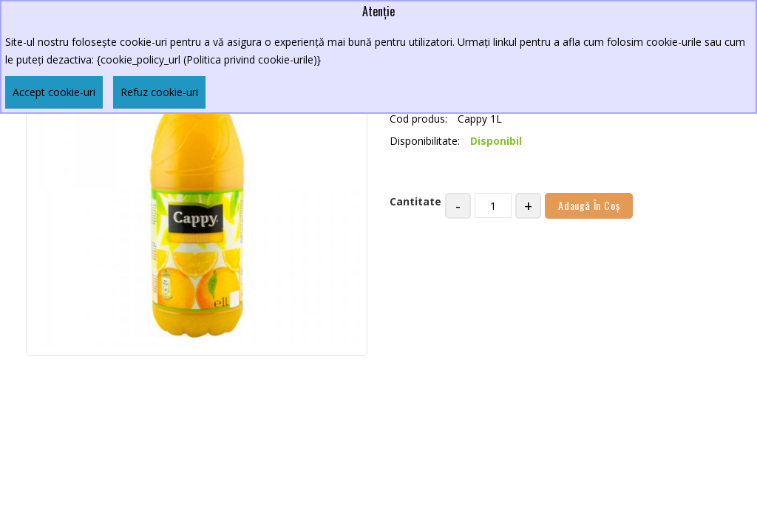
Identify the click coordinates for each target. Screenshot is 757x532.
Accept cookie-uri (54, 92)
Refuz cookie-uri (159, 92)
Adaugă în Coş (589, 205)
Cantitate (415, 201)
